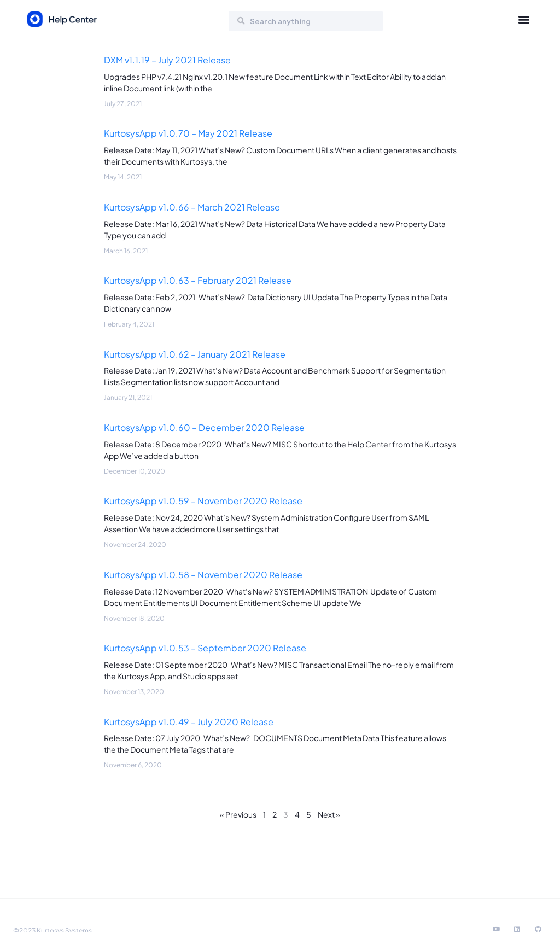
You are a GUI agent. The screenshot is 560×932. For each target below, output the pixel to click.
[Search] (241, 21)
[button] (524, 19)
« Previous (238, 814)
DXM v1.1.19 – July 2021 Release (167, 60)
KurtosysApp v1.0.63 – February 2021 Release (198, 280)
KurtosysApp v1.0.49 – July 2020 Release (189, 722)
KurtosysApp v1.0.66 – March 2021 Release (192, 207)
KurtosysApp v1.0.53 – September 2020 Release (205, 648)
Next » (329, 814)
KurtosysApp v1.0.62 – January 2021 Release (195, 354)
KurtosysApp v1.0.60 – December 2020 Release (204, 427)
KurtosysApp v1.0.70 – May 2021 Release (188, 133)
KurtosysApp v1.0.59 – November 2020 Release (203, 501)
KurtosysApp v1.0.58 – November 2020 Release (203, 575)
